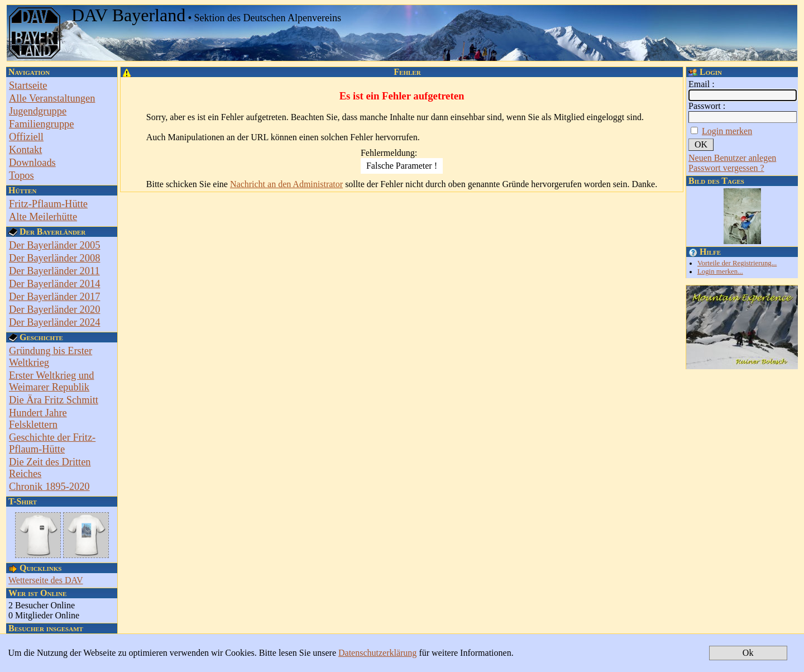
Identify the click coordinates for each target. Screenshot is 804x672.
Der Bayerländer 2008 (54, 258)
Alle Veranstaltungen (52, 98)
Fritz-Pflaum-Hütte (48, 204)
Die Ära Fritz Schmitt (54, 400)
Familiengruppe (41, 124)
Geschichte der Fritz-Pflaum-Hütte (52, 443)
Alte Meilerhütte (43, 217)
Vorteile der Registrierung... (737, 263)
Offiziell (26, 137)
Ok (748, 653)
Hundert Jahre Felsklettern (38, 419)
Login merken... (720, 271)
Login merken (727, 131)
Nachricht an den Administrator (286, 184)
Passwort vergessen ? (726, 168)
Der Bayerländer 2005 (54, 245)
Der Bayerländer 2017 (54, 297)
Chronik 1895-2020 (49, 487)
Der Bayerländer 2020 (54, 309)
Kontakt (25, 150)
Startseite (28, 85)
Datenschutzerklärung (377, 653)
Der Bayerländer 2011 (54, 271)
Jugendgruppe (38, 111)
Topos (21, 175)
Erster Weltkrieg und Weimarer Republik (51, 381)
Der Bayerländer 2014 (54, 284)
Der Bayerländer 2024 (54, 322)
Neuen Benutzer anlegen (732, 158)
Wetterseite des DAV (46, 580)
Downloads (32, 163)
